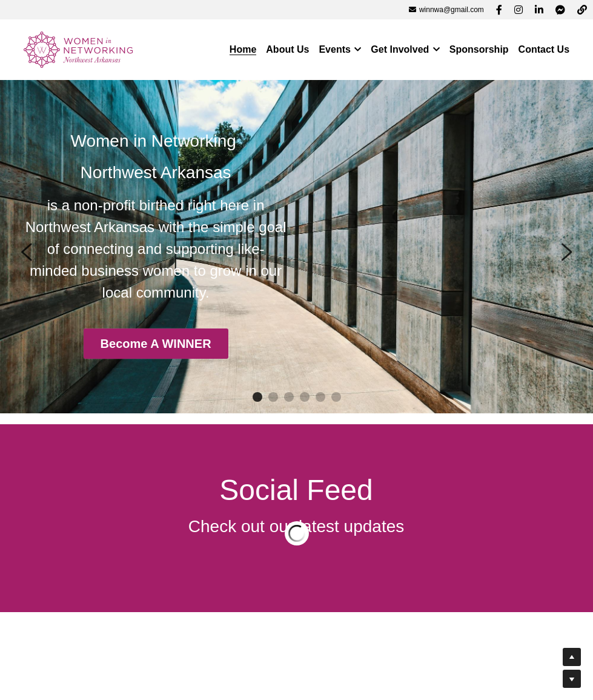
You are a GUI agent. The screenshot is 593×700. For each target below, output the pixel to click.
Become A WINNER (155, 344)
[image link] (78, 49)
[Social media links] (499, 10)
